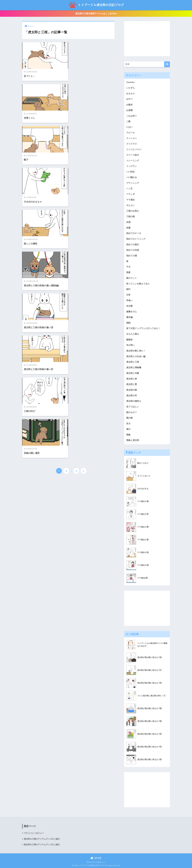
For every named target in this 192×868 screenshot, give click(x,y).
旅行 (128, 289)
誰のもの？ (132, 412)
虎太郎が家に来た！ (136, 351)
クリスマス (132, 144)
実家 (128, 272)
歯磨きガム (132, 312)
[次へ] (84, 256)
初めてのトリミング (136, 239)
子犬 (128, 267)
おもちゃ (131, 94)
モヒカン (131, 205)
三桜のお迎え (133, 211)
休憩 (128, 222)
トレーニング (133, 161)
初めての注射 (133, 250)
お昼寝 (129, 110)
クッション (132, 138)
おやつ (129, 99)
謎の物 (129, 418)
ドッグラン (132, 166)
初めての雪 (132, 256)
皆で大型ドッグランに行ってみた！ (143, 328)
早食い (129, 300)
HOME (96, 858)
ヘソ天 (129, 189)
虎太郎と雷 (132, 384)
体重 (128, 228)
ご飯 (128, 121)
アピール (131, 133)
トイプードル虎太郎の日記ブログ (96, 5)
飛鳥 (128, 435)
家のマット (132, 278)
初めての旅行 (133, 245)
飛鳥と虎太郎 (133, 440)
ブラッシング (133, 183)
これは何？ (132, 116)
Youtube (130, 82)
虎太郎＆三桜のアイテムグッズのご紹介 (42, 839)
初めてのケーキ (134, 233)
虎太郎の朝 (132, 390)
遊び (128, 429)
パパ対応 (131, 172)
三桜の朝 (131, 217)
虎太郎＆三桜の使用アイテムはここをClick (96, 14)
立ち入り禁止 (133, 334)
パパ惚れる (132, 177)
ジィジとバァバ (134, 149)
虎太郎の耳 (132, 396)
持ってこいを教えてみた (138, 284)
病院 (128, 323)
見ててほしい (133, 407)
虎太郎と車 (132, 379)
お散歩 (129, 105)
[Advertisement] (147, 39)
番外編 (129, 317)
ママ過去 (131, 200)
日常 (128, 295)
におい (129, 127)
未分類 (129, 306)
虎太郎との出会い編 (136, 356)
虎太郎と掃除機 (134, 368)
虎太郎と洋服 (133, 373)
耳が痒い (131, 345)
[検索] (167, 64)
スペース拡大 (133, 155)
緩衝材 (129, 340)
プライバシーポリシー (34, 833)
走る (128, 423)
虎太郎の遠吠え (134, 401)
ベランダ (131, 194)
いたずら (131, 88)
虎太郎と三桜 (133, 362)
